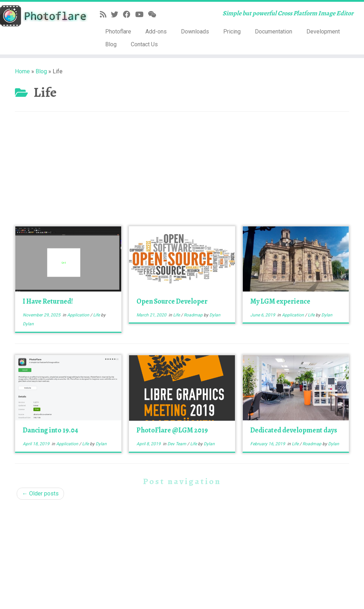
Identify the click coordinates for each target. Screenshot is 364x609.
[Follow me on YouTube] (141, 15)
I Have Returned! (48, 301)
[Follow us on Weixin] (154, 15)
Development (323, 31)
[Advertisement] (182, 173)
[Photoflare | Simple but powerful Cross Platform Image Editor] (43, 16)
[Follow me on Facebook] (129, 15)
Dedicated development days (294, 430)
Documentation (274, 31)
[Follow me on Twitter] (117, 15)
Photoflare (118, 31)
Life (97, 315)
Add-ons (156, 31)
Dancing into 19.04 (50, 430)
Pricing (232, 31)
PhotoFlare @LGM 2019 (172, 430)
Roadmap (194, 315)
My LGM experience (280, 301)
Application (79, 315)
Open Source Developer (172, 301)
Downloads (195, 31)
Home (22, 71)
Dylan (28, 324)
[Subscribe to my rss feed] (105, 15)
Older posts (40, 493)
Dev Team (177, 444)
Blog (111, 44)
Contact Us (144, 44)
